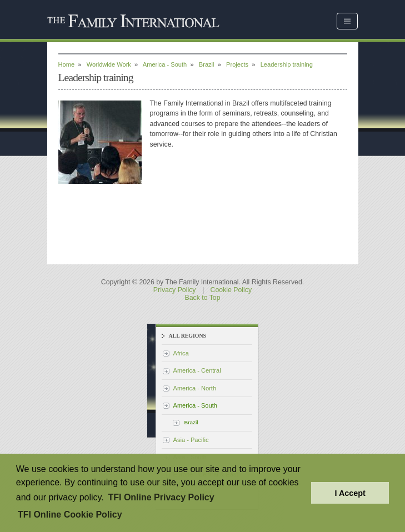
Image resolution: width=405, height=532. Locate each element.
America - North (195, 388)
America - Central (197, 370)
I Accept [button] (350, 493)
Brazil (207, 64)
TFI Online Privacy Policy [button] (161, 497)
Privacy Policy (175, 290)
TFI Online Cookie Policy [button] (70, 515)
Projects (237, 64)
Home (67, 64)
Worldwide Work (109, 64)
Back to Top (202, 298)
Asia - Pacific (191, 440)
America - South (165, 64)
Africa (181, 353)
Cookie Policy (231, 290)
